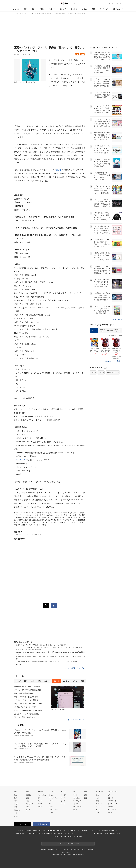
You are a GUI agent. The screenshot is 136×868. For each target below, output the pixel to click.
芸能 (42, 9)
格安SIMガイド (21, 833)
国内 (26, 9)
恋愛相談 (68, 833)
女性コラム (76, 798)
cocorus (54, 833)
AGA (65, 836)
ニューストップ (109, 3)
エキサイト (119, 3)
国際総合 (17, 810)
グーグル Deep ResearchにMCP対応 (28, 710)
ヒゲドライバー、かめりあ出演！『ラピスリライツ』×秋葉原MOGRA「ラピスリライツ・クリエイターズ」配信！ (51, 658)
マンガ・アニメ (54, 798)
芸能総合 (29, 795)
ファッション (53, 810)
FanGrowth (52, 831)
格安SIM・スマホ (115, 831)
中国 (16, 813)
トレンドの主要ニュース (77, 720)
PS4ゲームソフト (118, 357)
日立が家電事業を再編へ (24, 693)
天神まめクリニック (74, 831)
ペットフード (58, 836)
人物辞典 (110, 807)
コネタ (63, 798)
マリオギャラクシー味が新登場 (26, 700)
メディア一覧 (112, 801)
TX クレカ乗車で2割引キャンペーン (28, 717)
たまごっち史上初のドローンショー (28, 704)
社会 (16, 795)
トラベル (75, 804)
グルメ (51, 807)
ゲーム (51, 801)
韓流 (27, 807)
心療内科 (85, 831)
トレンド (63, 9)
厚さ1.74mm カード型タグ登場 (26, 697)
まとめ (16, 804)
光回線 (29, 833)
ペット (63, 804)
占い (74, 833)
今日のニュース (118, 9)
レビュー (52, 795)
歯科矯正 (112, 833)
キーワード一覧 (112, 804)
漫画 (93, 9)
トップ (18, 681)
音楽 (27, 801)
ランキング (104, 9)
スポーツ (52, 9)
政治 (16, 801)
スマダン (75, 795)
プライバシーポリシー (62, 849)
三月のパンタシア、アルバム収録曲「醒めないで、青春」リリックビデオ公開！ (41, 645)
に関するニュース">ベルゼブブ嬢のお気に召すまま (33, 513)
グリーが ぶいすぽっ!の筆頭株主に (28, 690)
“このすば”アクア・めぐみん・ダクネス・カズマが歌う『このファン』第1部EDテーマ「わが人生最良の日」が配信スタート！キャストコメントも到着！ (51, 648)
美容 (118, 833)
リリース (110, 795)
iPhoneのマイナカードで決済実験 (27, 687)
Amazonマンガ (102, 357)
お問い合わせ (91, 849)
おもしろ (74, 9)
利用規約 (51, 849)
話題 (86, 798)
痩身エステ (72, 836)
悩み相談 (61, 833)
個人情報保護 (75, 849)
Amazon (93, 399)
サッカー (40, 801)
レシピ (86, 833)
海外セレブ (29, 804)
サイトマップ (112, 810)
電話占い (105, 831)
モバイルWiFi (46, 833)
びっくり (64, 795)
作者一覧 (110, 798)
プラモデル (110, 357)
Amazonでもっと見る (113, 388)
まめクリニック (62, 831)
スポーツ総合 (42, 795)
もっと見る (117, 346)
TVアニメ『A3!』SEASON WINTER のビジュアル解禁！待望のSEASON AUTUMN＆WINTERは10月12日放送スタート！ (51, 653)
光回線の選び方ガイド (40, 831)
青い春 (59, 170)
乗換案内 (100, 833)
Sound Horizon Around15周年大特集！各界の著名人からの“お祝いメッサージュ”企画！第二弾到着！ (47, 661)
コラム (84, 9)
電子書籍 (80, 836)
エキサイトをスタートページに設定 (68, 844)
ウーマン (79, 833)
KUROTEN (28, 831)
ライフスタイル (78, 801)
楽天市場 (101, 399)
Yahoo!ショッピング (113, 399)
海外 (34, 9)
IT (50, 804)
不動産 (106, 833)
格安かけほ (36, 833)
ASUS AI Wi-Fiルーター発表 (25, 707)
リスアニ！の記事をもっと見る (74, 668)
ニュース (16, 9)
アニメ (94, 357)
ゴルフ (40, 804)
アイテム (92, 831)
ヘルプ (110, 813)
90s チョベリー (77, 807)
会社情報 (44, 849)
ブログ (98, 831)
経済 (16, 798)
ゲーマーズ (21, 460)
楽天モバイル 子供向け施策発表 (26, 714)
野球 (39, 798)
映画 (27, 798)
